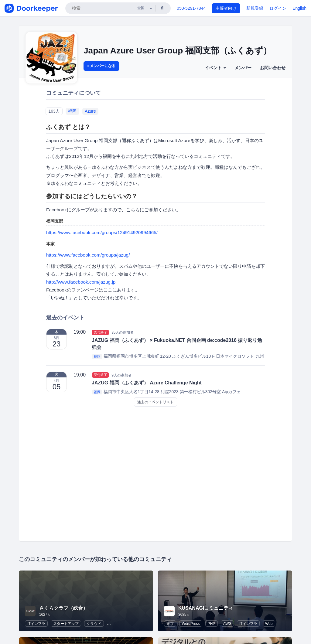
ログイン (278, 8)
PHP (212, 624)
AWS (227, 624)
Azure (90, 111)
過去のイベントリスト (155, 402)
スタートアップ (66, 624)
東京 (170, 624)
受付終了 (101, 332)
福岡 (72, 111)
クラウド (94, 624)
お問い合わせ (273, 68)
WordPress (191, 624)
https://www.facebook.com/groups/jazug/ (88, 255)
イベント (215, 68)
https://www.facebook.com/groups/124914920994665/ (102, 232)
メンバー (243, 68)
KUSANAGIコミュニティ (206, 608)
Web (269, 624)
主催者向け (226, 8)
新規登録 (255, 8)
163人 (54, 111)
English (299, 8)
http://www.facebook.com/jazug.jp (81, 282)
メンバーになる (101, 66)
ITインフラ (36, 624)
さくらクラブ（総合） (63, 608)
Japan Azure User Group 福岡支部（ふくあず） (178, 51)
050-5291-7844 (191, 8)
